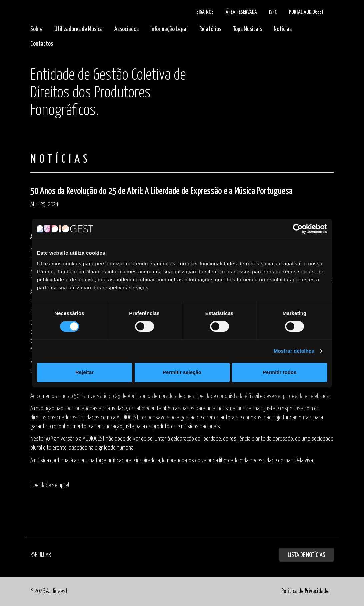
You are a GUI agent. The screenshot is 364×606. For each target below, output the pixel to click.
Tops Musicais (247, 29)
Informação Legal (169, 29)
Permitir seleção (182, 372)
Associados (126, 29)
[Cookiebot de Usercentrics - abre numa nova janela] (298, 229)
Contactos (42, 44)
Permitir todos (280, 372)
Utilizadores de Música (78, 29)
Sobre (36, 29)
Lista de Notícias (306, 555)
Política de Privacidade (305, 591)
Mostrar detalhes (294, 351)
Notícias (283, 29)
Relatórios (210, 29)
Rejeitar (84, 372)
